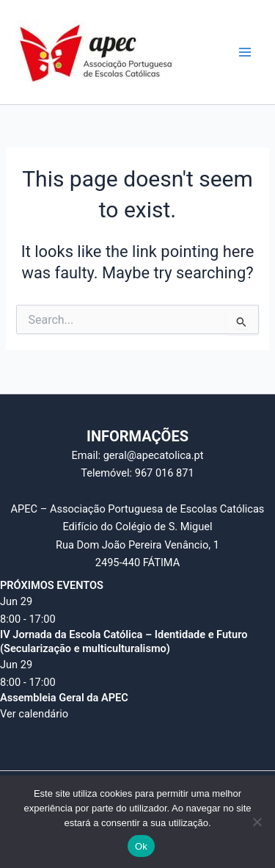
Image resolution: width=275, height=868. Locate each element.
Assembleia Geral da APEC (64, 698)
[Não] (257, 822)
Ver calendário (34, 714)
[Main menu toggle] (245, 52)
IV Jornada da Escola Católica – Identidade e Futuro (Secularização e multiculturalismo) (124, 641)
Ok (141, 846)
